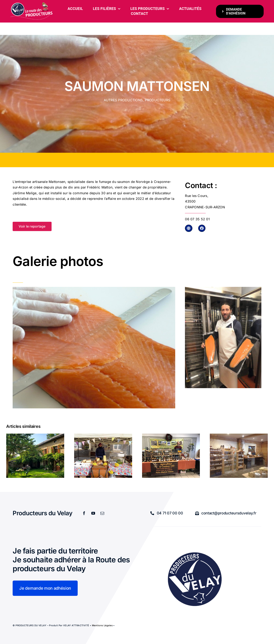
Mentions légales (102, 625)
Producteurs (158, 100)
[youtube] (93, 513)
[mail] (103, 513)
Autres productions (123, 100)
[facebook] (84, 513)
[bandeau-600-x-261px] (32, 4)
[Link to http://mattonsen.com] (189, 228)
